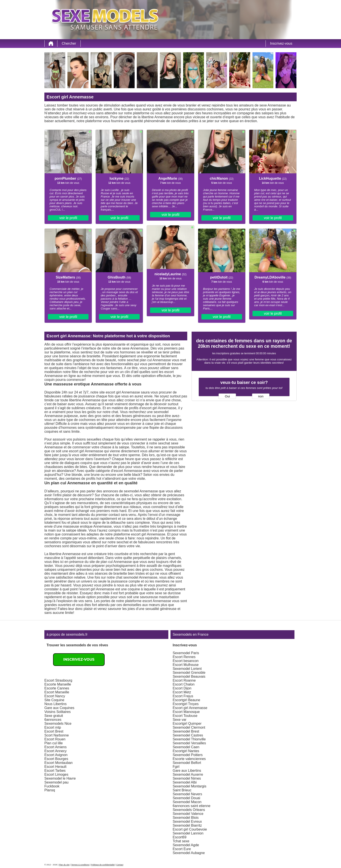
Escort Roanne (184, 680)
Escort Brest (54, 731)
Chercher (69, 43)
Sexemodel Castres (188, 735)
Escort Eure (182, 849)
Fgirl (176, 767)
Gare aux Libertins (187, 771)
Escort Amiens (55, 747)
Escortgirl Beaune (186, 700)
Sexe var (180, 720)
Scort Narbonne (57, 735)
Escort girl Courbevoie (190, 829)
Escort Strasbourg (58, 680)
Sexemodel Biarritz (187, 825)
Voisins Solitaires (58, 712)
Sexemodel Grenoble (189, 673)
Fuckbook (52, 786)
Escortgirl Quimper (187, 724)
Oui (227, 396)
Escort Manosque (186, 712)
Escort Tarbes (55, 771)
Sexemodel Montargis (190, 786)
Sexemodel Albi (185, 782)
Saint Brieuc (182, 790)
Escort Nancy (55, 696)
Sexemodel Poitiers (188, 755)
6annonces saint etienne (191, 806)
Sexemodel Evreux (187, 822)
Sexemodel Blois (186, 818)
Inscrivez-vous (281, 43)
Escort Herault (55, 767)
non (261, 396)
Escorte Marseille (58, 684)
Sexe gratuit (54, 716)
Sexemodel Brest (186, 731)
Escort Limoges (56, 774)
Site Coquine (54, 700)
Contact (120, 865)
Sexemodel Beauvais (189, 676)
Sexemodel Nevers (187, 794)
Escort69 (180, 837)
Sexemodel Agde (186, 845)
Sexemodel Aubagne (189, 853)
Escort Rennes (184, 657)
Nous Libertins (55, 704)
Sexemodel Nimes (187, 778)
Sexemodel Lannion (188, 833)
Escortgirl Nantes (186, 751)
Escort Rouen (55, 739)
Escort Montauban (59, 763)
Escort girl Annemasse (190, 708)
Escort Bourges (56, 759)
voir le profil (68, 218)
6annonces (53, 720)
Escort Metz (182, 692)
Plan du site (64, 865)
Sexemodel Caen (186, 747)
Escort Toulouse (185, 716)
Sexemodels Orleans (189, 810)
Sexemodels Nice (58, 724)
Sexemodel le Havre (60, 778)
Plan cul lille (53, 743)
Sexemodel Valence (188, 814)
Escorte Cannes (57, 688)
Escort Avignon (56, 755)
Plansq (50, 790)
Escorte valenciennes (189, 759)
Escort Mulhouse (186, 665)
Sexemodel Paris (186, 653)
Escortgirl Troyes (186, 704)
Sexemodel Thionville (189, 739)
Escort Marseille (57, 692)
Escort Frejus (183, 696)
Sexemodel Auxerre (188, 774)
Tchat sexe (181, 841)
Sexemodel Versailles (189, 743)
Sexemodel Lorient (187, 669)
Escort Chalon (184, 684)
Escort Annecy (55, 751)
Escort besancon (186, 661)
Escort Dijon (182, 688)
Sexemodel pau (56, 782)
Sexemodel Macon (187, 802)
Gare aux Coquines (59, 708)
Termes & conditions (80, 865)
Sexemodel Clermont (189, 727)
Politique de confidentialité (103, 865)
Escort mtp (53, 727)
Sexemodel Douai (186, 798)
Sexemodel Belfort (187, 763)
